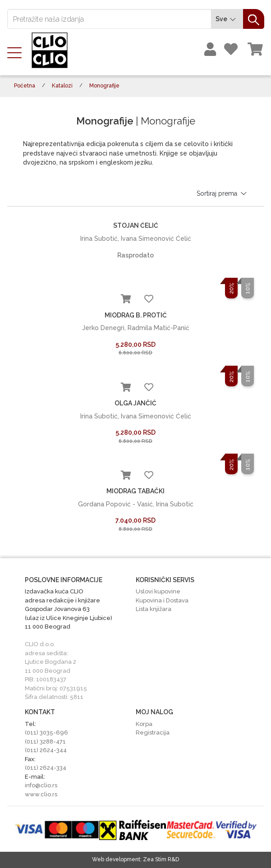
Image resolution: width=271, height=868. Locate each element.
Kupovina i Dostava (162, 600)
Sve (227, 19)
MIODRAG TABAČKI (135, 491)
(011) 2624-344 (46, 750)
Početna (25, 86)
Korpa (144, 724)
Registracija (153, 733)
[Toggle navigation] (17, 52)
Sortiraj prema (222, 193)
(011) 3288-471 (45, 742)
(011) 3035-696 (46, 733)
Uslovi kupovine (158, 591)
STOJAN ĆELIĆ (136, 225)
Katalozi (62, 86)
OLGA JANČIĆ (135, 403)
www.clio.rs (41, 794)
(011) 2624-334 (46, 768)
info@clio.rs (41, 785)
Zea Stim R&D (161, 859)
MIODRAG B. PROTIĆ (136, 315)
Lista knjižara (154, 609)
